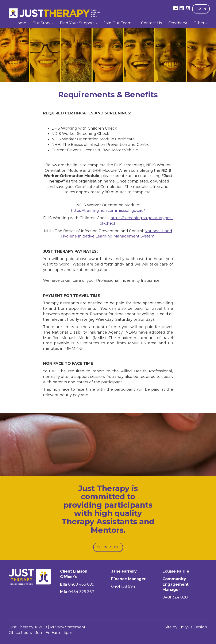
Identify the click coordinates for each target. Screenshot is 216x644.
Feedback (178, 23)
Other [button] (200, 23)
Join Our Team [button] (119, 23)
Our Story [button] (43, 23)
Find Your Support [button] (79, 23)
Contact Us (152, 23)
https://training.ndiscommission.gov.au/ (108, 211)
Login (201, 9)
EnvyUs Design (193, 627)
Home (20, 23)
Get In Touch (108, 547)
